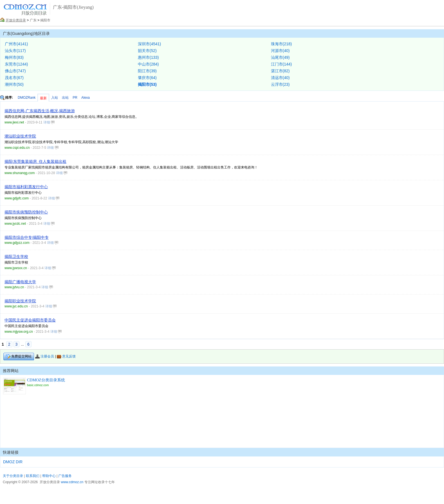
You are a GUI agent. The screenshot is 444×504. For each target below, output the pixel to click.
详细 (49, 122)
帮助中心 (49, 476)
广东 (33, 20)
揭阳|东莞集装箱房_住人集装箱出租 (35, 162)
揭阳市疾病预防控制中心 (26, 212)
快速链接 (11, 452)
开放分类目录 (16, 20)
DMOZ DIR (13, 462)
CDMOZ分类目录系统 (46, 380)
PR (75, 98)
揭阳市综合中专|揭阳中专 (27, 238)
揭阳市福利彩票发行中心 (26, 187)
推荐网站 (11, 371)
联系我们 (33, 476)
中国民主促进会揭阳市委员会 (30, 320)
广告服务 (65, 476)
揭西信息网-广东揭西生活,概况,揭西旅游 (40, 111)
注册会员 (45, 356)
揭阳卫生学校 (16, 257)
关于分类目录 (13, 476)
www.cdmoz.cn (72, 482)
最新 (43, 98)
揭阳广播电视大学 (20, 282)
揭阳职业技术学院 (20, 301)
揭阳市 (45, 20)
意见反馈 (66, 356)
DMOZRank (27, 98)
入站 (55, 98)
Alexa (86, 98)
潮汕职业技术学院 (20, 136)
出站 (65, 98)
